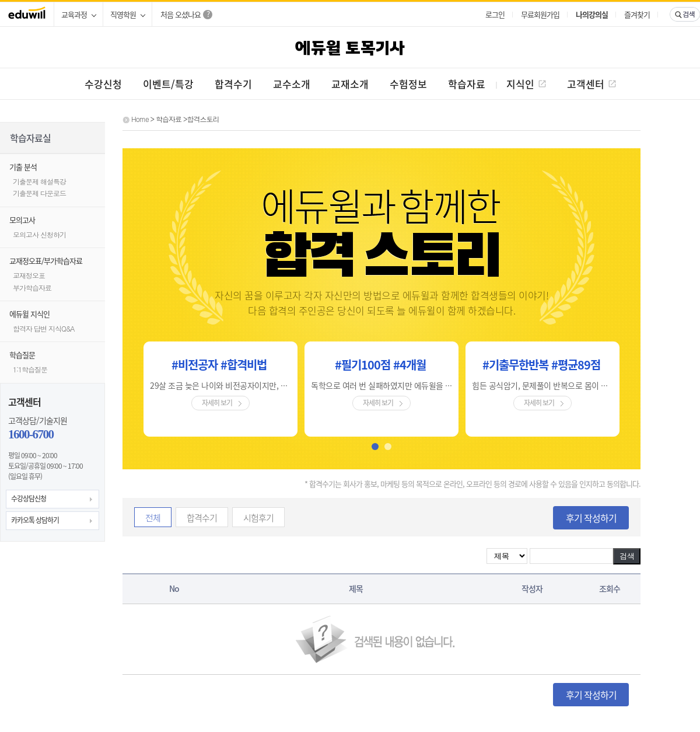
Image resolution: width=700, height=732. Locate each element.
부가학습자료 (32, 287)
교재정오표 (29, 275)
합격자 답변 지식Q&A (44, 328)
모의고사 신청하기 (39, 234)
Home (140, 119)
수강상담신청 (29, 499)
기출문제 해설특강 (39, 181)
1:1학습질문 (30, 369)
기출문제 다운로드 (39, 193)
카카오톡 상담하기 (35, 520)
